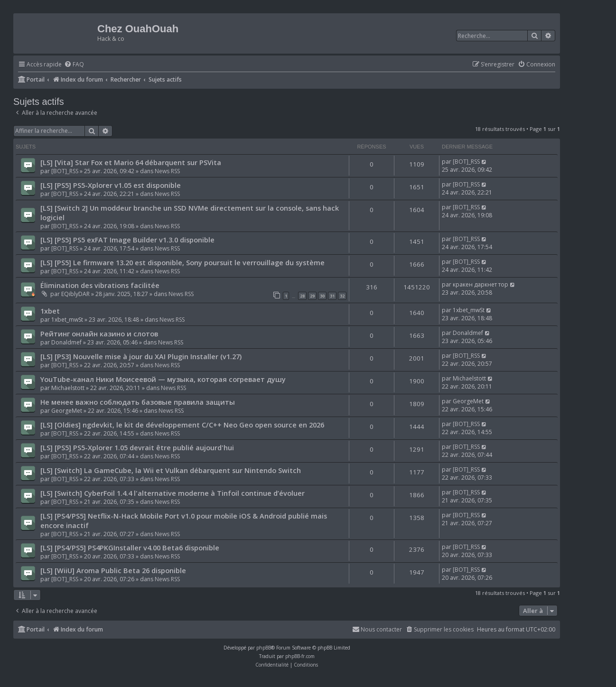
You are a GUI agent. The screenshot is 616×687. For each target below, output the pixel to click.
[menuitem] (74, 65)
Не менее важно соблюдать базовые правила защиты (138, 402)
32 (342, 296)
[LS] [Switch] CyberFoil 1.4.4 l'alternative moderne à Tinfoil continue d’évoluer (173, 493)
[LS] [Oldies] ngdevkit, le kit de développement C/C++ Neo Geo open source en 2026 (182, 425)
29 (312, 296)
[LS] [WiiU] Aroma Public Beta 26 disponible (113, 570)
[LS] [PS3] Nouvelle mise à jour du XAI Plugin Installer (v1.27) (141, 356)
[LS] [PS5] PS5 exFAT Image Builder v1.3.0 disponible (127, 240)
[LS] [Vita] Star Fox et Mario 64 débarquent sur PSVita (131, 162)
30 (322, 296)
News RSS (167, 171)
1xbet (50, 311)
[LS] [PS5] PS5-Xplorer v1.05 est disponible (111, 185)
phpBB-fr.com (300, 656)
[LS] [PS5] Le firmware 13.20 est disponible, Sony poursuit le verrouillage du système (182, 262)
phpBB (264, 648)
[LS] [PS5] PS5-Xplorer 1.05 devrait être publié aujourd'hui (137, 447)
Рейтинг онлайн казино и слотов (99, 334)
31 (332, 296)
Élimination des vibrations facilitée (100, 285)
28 (302, 296)
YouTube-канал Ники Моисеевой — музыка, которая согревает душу (163, 379)
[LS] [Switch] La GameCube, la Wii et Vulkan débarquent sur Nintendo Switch (171, 470)
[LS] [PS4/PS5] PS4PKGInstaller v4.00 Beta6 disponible (130, 548)
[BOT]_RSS (65, 171)
